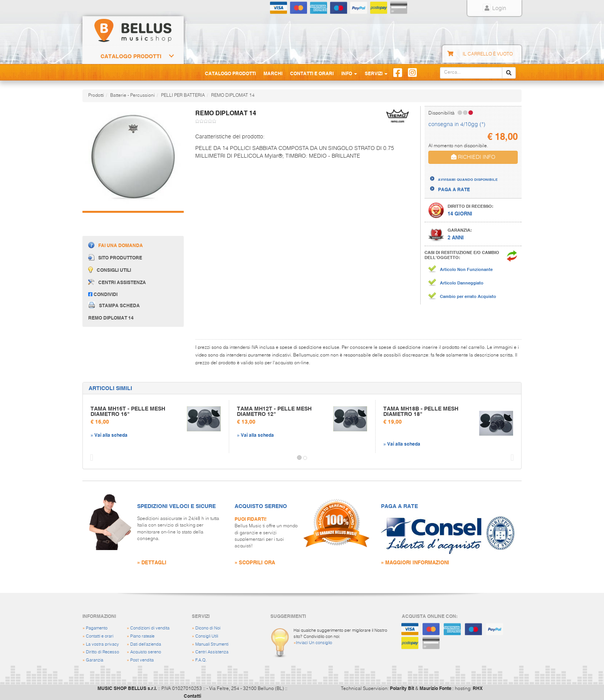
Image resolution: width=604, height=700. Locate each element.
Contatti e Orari (312, 73)
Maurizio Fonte (435, 688)
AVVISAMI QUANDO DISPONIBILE (468, 179)
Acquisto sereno (146, 652)
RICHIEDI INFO (473, 157)
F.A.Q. (201, 660)
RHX (478, 688)
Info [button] (349, 73)
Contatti (192, 696)
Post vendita (142, 660)
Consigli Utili (207, 636)
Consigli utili (110, 270)
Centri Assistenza (212, 652)
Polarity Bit (402, 688)
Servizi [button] (376, 73)
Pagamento (97, 628)
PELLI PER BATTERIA (183, 96)
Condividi (103, 294)
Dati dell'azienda (146, 644)
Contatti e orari (100, 636)
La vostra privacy (102, 644)
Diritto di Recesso (102, 652)
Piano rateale (142, 636)
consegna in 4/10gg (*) (457, 125)
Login (494, 8)
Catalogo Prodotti (131, 56)
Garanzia (95, 660)
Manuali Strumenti (212, 644)
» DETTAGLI (152, 562)
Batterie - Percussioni (133, 96)
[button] (90, 458)
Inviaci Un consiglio (314, 643)
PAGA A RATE (454, 189)
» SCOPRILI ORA (255, 562)
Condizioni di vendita (150, 628)
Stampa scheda (114, 305)
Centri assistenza (117, 282)
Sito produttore (115, 257)
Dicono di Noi (208, 628)
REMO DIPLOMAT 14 (233, 96)
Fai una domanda (116, 245)
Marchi (273, 73)
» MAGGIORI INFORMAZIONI (415, 562)
